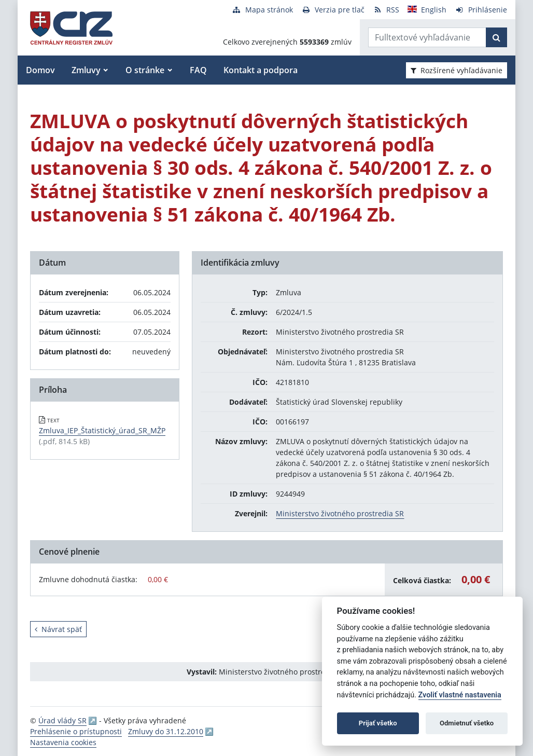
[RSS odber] (386, 10)
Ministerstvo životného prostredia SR (340, 513)
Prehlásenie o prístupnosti (76, 731)
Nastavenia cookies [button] (63, 742)
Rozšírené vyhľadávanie (457, 70)
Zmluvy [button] (86, 70)
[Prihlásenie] (481, 10)
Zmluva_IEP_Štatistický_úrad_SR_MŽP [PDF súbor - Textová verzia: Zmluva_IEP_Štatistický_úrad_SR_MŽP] (102, 430)
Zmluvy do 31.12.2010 (166, 731)
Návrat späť (58, 629)
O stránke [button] (145, 70)
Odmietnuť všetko (467, 723)
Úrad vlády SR (62, 720)
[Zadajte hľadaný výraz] (427, 37)
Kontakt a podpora (261, 70)
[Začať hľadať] (496, 37)
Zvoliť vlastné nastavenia (460, 695)
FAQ (198, 70)
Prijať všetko (378, 723)
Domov (40, 70)
